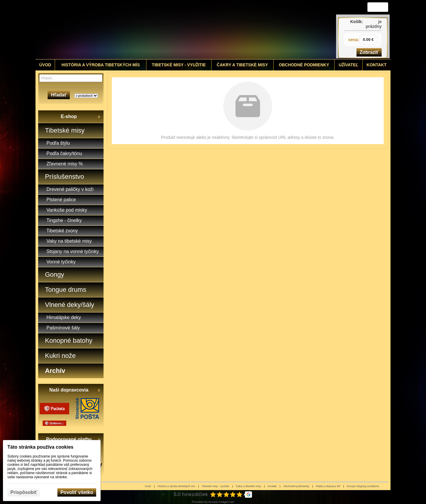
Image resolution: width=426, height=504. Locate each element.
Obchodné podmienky (296, 486)
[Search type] (86, 96)
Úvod (148, 486)
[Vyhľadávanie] (71, 78)
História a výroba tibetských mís (176, 486)
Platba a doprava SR (328, 486)
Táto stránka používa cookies (40, 447)
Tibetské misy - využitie (216, 486)
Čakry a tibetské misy (248, 486)
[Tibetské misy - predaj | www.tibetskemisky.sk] (169, 30)
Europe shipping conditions (363, 486)
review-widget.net (221, 502)
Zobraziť (369, 52)
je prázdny (374, 24)
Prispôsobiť (24, 492)
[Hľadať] (99, 78)
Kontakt (272, 486)
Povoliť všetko (77, 492)
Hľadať (59, 95)
